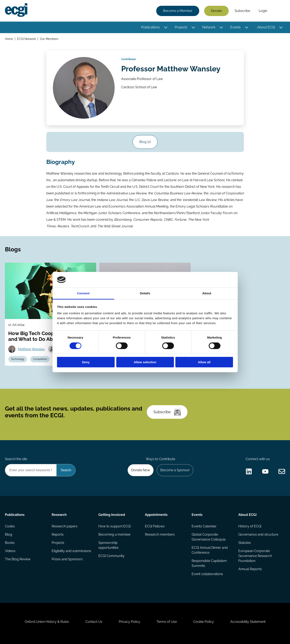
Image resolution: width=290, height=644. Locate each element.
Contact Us (94, 622)
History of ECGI (250, 526)
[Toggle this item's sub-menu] (166, 27)
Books (10, 543)
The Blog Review (18, 559)
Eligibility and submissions (71, 551)
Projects (181, 27)
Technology (18, 359)
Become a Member (178, 11)
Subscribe (242, 11)
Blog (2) (145, 142)
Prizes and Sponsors (67, 559)
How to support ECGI (115, 526)
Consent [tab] (83, 293)
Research (59, 515)
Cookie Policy (204, 622)
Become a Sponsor (175, 470)
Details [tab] (145, 293)
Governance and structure (258, 534)
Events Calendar (204, 526)
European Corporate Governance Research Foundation (255, 556)
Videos (10, 551)
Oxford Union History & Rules (47, 622)
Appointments (156, 515)
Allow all (204, 362)
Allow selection (145, 362)
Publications (150, 27)
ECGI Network (26, 39)
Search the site (16, 459)
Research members (160, 534)
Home (9, 39)
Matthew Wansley (31, 349)
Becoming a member (115, 534)
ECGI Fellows (155, 526)
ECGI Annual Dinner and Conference (210, 550)
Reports (58, 534)
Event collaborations (207, 574)
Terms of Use (167, 622)
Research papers (65, 526)
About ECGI (266, 27)
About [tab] (207, 293)
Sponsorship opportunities (108, 545)
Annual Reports (250, 569)
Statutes (245, 543)
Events (235, 27)
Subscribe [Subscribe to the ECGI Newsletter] (167, 412)
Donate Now (141, 470)
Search (278, 11)
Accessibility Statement (248, 622)
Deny (86, 362)
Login (263, 11)
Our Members (49, 39)
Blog (9, 534)
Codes (10, 526)
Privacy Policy (129, 622)
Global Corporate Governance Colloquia (209, 537)
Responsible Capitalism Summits (209, 563)
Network (209, 27)
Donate (216, 11)
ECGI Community (111, 556)
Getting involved (112, 515)
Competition (40, 359)
